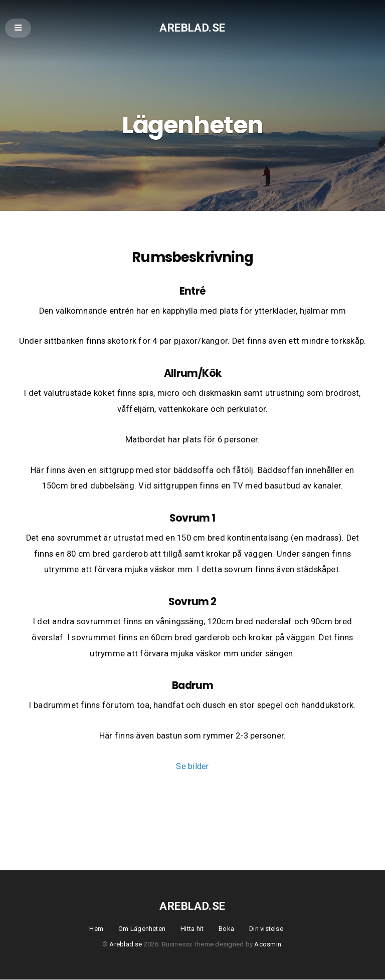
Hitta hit (192, 929)
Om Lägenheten (141, 929)
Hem (95, 929)
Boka (227, 929)
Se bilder (192, 767)
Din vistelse (267, 929)
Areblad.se (192, 27)
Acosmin (268, 945)
